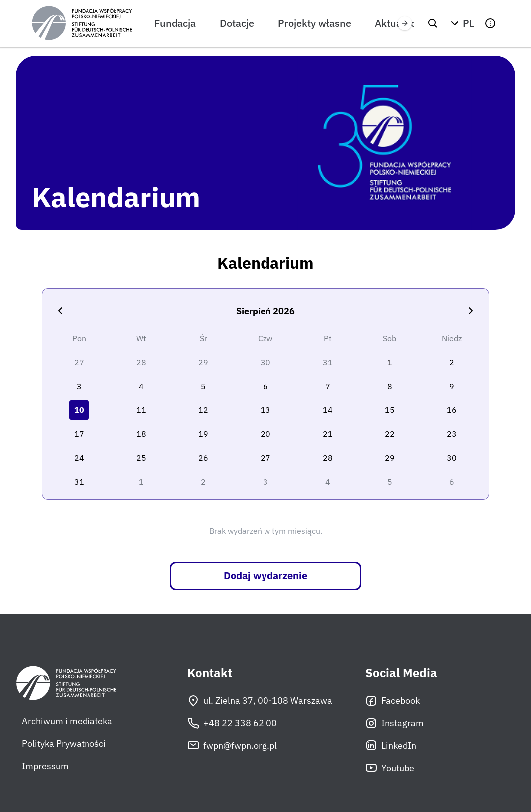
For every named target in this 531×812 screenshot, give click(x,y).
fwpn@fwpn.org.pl (232, 745)
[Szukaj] (433, 23)
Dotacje (237, 23)
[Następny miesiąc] (471, 311)
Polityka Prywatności (64, 744)
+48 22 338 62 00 (232, 723)
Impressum (45, 766)
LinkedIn (391, 745)
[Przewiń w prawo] (405, 23)
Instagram (395, 723)
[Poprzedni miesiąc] (60, 311)
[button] (461, 23)
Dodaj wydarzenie (265, 576)
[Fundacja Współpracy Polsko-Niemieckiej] (82, 23)
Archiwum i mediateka (67, 721)
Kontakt (210, 673)
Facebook (393, 701)
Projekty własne (314, 23)
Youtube (390, 768)
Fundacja (175, 23)
